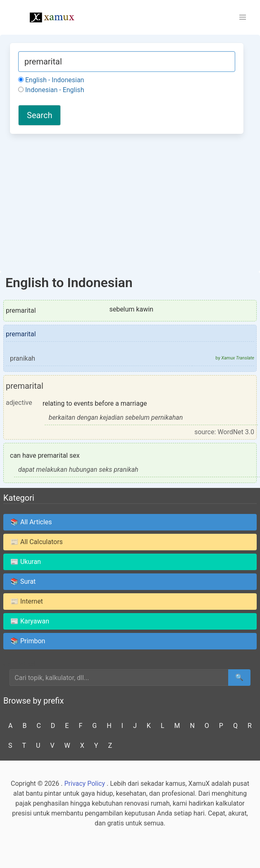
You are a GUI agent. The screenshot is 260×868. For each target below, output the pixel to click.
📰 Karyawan (30, 621)
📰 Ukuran (26, 562)
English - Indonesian (51, 80)
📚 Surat (23, 581)
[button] (243, 17)
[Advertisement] (127, 202)
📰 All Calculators (37, 542)
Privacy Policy (85, 784)
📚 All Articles (31, 522)
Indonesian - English (51, 90)
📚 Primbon (28, 641)
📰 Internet (27, 601)
